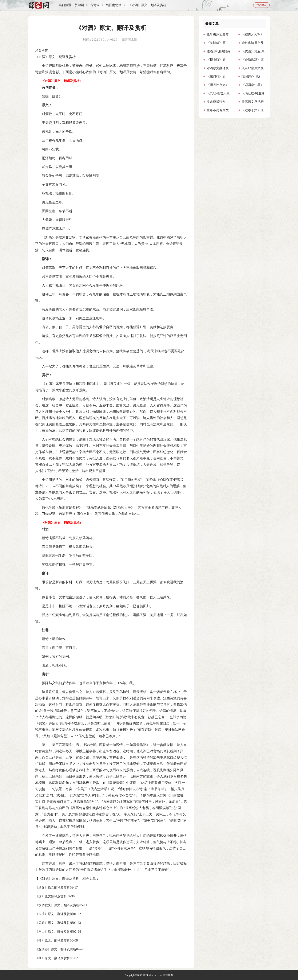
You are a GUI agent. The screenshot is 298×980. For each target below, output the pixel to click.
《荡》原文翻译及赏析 (51, 896)
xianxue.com (156, 975)
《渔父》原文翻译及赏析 (53, 887)
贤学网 (79, 5)
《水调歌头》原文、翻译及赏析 (57, 905)
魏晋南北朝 (114, 5)
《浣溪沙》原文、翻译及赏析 (56, 949)
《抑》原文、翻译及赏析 (53, 940)
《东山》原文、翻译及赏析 (54, 932)
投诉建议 (262, 5)
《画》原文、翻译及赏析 (53, 958)
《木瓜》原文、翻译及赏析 (54, 914)
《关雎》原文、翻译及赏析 (54, 923)
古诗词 (95, 5)
